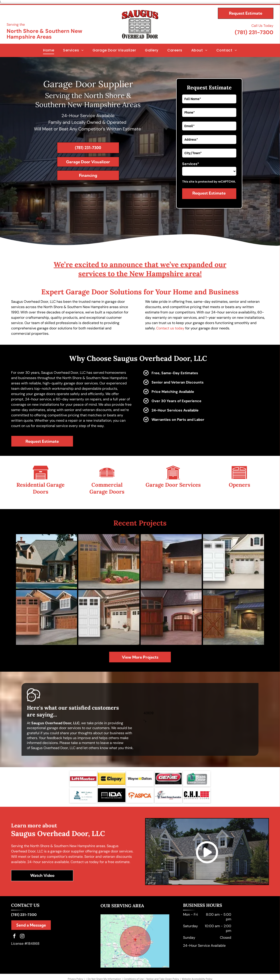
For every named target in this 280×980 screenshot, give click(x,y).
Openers (240, 485)
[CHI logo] (197, 785)
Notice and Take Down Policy (163, 969)
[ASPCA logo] (140, 785)
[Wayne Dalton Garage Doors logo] (140, 767)
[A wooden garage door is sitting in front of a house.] (234, 609)
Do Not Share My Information (104, 969)
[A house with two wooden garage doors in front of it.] (171, 609)
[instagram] (22, 927)
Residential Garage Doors (40, 488)
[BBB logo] (83, 785)
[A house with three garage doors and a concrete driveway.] (109, 559)
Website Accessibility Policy (197, 969)
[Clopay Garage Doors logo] (112, 767)
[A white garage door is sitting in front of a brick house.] (234, 559)
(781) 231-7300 (254, 32)
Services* (191, 164)
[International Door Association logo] (112, 785)
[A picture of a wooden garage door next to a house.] (171, 559)
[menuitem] (49, 50)
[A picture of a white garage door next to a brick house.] (109, 609)
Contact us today (170, 328)
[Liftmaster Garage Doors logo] (83, 767)
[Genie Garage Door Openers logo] (168, 767)
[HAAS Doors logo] (197, 767)
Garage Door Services (173, 485)
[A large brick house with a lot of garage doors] (46, 559)
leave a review (112, 731)
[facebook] (14, 927)
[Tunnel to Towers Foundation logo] (168, 785)
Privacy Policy (75, 969)
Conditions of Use (134, 969)
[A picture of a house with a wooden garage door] (46, 609)
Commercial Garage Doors (107, 488)
